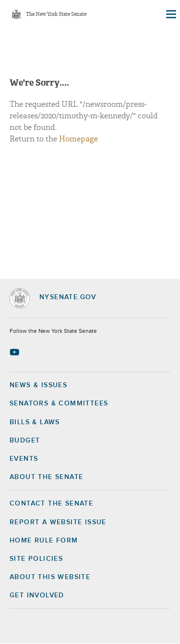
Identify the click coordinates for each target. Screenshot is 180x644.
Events (24, 459)
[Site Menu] (170, 14)
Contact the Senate (51, 504)
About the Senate (46, 477)
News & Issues (38, 385)
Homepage (78, 139)
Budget (25, 441)
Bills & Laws (35, 422)
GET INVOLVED (37, 595)
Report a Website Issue (58, 522)
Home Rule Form (44, 541)
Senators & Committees (59, 404)
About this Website (50, 577)
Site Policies (36, 559)
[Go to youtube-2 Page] (16, 352)
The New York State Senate (56, 15)
